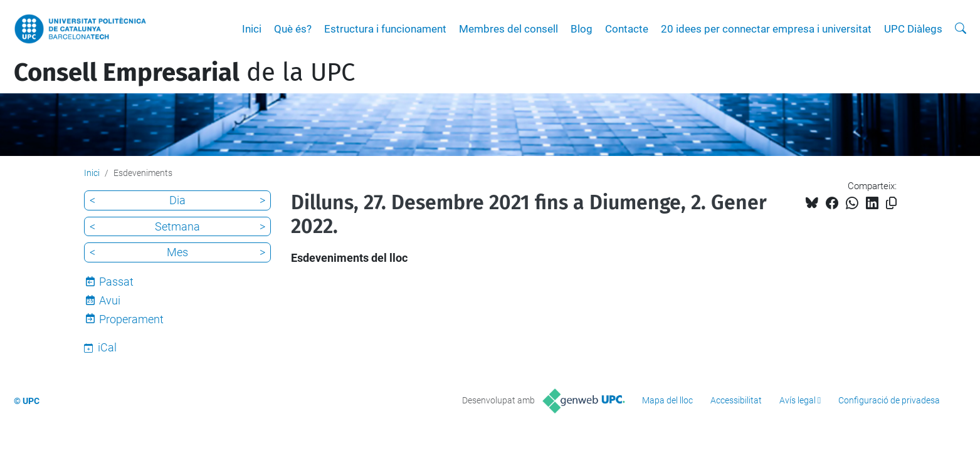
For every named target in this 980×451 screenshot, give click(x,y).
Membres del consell (508, 29)
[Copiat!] (891, 203)
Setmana (177, 226)
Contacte (627, 29)
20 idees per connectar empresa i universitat (766, 29)
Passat (116, 282)
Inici (252, 29)
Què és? (293, 29)
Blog (582, 29)
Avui (110, 300)
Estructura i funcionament (385, 29)
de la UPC (184, 73)
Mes (177, 252)
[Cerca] (961, 29)
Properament (131, 319)
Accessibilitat (736, 400)
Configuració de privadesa (889, 400)
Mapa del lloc (667, 400)
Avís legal (798, 400)
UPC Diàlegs (913, 29)
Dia (177, 200)
